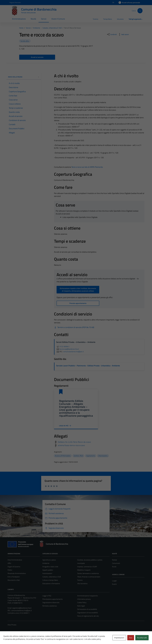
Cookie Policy (82, 602)
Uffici (9, 563)
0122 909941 (63, 346)
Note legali (81, 606)
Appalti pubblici (48, 570)
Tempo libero (108, 19)
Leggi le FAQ (47, 596)
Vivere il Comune (58, 19)
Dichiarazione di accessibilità (87, 609)
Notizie (115, 560)
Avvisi (114, 567)
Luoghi (114, 581)
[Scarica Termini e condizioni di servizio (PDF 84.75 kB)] (74, 327)
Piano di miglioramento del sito (88, 616)
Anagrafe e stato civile (50, 567)
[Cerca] (140, 11)
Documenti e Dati (14, 580)
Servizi (44, 19)
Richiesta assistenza (50, 606)
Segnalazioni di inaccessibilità (88, 613)
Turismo (95, 19)
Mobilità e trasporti (84, 570)
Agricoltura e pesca (49, 560)
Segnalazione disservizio (51, 602)
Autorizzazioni (47, 573)
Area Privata (12, 625)
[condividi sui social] (112, 34)
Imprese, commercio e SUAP (87, 567)
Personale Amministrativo (17, 573)
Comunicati (116, 563)
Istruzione (120, 19)
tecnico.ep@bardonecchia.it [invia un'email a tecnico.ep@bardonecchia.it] (68, 349)
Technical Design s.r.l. (22, 638)
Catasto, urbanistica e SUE (52, 577)
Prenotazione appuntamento (53, 599)
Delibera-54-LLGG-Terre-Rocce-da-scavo (74, 442)
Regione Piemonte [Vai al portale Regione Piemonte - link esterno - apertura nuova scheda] (15, 2)
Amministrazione (19, 19)
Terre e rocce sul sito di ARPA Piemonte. (87, 167)
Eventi (114, 584)
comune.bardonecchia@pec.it (21, 610)
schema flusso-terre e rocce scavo (71, 445)
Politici (10, 570)
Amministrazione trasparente (88, 596)
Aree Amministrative (15, 560)
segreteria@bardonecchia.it (22, 608)
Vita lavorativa (82, 583)
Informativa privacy (84, 599)
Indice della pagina (24, 77)
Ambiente (46, 563)
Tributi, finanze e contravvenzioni (89, 577)
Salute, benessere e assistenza (88, 573)
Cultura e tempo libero (50, 580)
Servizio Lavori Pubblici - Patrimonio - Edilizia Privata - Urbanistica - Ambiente (88, 366)
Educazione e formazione (51, 583)
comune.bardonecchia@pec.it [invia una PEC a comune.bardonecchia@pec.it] (73, 352)
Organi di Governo (14, 567)
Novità (33, 19)
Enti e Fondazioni (14, 577)
